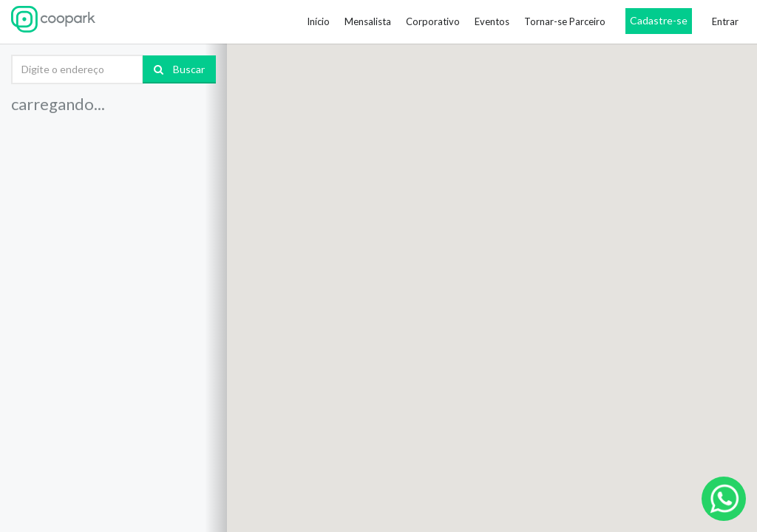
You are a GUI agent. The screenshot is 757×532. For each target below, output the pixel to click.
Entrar (725, 21)
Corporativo (433, 21)
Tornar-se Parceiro (565, 21)
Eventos (492, 21)
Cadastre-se (659, 20)
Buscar (179, 69)
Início (318, 21)
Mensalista (368, 21)
